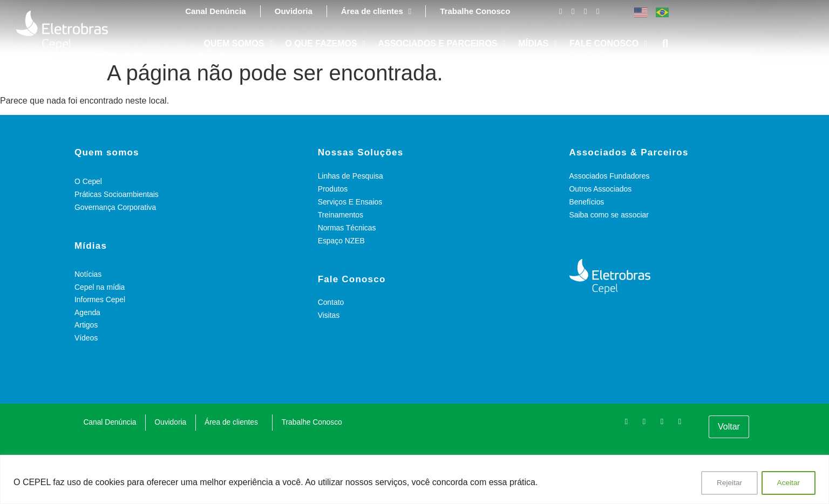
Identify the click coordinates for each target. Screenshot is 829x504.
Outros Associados (601, 189)
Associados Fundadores (610, 176)
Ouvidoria (294, 11)
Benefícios (587, 202)
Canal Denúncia (216, 11)
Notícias (88, 274)
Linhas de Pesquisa (351, 176)
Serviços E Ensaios (351, 202)
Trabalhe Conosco (475, 11)
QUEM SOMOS (238, 44)
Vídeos (86, 339)
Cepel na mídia (100, 287)
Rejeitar (728, 483)
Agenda (87, 313)
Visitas (329, 315)
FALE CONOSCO (608, 44)
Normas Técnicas (347, 228)
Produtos (333, 189)
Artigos (86, 326)
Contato (331, 302)
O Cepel (88, 181)
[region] (414, 480)
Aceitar (788, 483)
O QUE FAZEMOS (325, 44)
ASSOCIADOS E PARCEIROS (442, 44)
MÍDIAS (538, 44)
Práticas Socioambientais (117, 194)
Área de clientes (376, 11)
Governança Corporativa (116, 207)
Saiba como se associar (610, 215)
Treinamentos (341, 215)
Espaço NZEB (342, 241)
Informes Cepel (100, 300)
